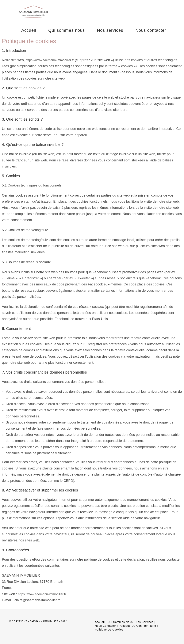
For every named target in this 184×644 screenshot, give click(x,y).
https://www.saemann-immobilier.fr (52, 60)
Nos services (144, 622)
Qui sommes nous (120, 622)
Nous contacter (105, 626)
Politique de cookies (109, 630)
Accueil (100, 622)
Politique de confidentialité (137, 626)
